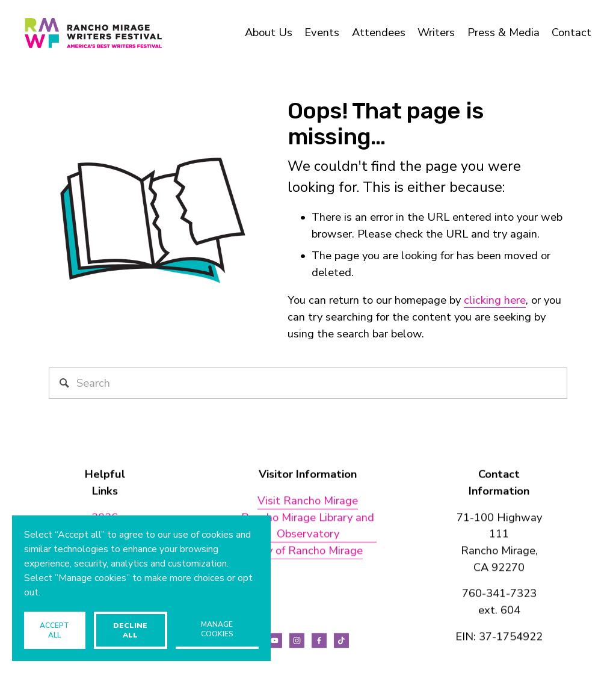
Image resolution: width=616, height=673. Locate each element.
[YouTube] (275, 641)
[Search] (308, 383)
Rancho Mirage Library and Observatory (308, 526)
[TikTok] (341, 641)
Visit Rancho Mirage (308, 500)
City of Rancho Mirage (308, 550)
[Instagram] (297, 641)
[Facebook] (319, 641)
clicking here (495, 300)
